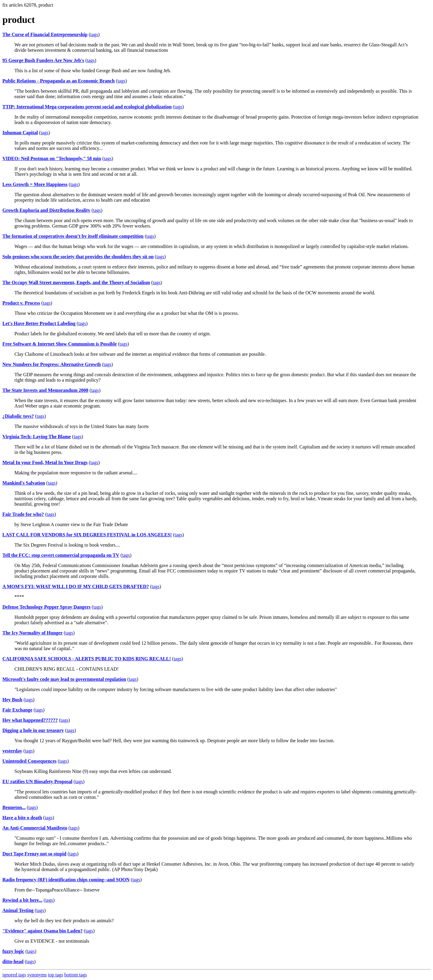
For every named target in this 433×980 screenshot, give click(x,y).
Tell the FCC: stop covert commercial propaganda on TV (61, 555)
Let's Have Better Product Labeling (39, 323)
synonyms (37, 975)
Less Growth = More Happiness (35, 184)
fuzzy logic (13, 951)
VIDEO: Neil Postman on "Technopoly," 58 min (52, 158)
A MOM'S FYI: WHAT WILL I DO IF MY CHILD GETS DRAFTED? (76, 586)
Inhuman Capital (20, 133)
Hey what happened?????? (30, 720)
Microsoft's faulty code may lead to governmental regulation (64, 679)
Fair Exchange (17, 710)
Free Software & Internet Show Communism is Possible (60, 344)
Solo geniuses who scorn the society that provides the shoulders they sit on (78, 257)
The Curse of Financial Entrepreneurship (45, 34)
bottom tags (76, 975)
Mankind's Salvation (24, 483)
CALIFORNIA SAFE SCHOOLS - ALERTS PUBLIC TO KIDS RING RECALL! (87, 659)
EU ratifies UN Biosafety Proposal (37, 782)
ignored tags (14, 975)
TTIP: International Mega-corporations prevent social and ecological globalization (87, 107)
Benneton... (14, 807)
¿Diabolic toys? (18, 416)
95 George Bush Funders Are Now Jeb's (43, 60)
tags (94, 34)
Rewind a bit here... (22, 900)
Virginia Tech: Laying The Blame (37, 437)
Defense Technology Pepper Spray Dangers (46, 607)
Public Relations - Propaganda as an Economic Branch (59, 81)
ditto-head (13, 961)
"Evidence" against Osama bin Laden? (43, 931)
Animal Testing (18, 910)
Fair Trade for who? (23, 514)
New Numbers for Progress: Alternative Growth (52, 364)
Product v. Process (21, 303)
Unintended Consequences (29, 761)
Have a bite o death (22, 818)
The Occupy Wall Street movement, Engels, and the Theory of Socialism (76, 282)
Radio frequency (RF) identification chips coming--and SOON (66, 880)
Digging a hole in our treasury (33, 730)
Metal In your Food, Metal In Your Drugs (45, 462)
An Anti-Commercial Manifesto (35, 828)
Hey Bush (12, 700)
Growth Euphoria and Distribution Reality (46, 210)
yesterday (12, 751)
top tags (56, 975)
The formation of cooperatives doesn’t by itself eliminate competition (73, 236)
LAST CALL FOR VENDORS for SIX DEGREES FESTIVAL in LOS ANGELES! (87, 535)
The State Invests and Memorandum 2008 (45, 390)
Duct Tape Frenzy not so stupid (34, 854)
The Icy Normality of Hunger (32, 633)
